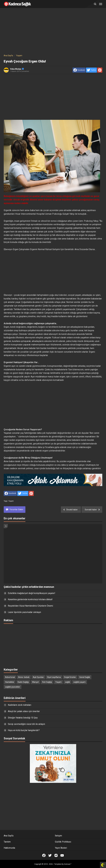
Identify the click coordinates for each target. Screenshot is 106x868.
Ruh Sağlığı (47, 682)
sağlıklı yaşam (79, 682)
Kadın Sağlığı (23, 682)
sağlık (67, 682)
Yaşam (11, 501)
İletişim (58, 836)
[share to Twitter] (91, 70)
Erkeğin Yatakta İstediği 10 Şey (23, 718)
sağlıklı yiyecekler (13, 687)
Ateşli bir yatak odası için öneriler (24, 711)
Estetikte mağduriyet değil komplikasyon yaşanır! (32, 593)
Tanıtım (7, 842)
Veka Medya (17, 69)
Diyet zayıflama (54, 677)
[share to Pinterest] (100, 70)
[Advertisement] (53, 32)
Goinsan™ (68, 864)
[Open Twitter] (50, 855)
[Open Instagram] (56, 855)
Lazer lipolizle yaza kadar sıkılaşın (24, 612)
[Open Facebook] (44, 855)
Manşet (35, 682)
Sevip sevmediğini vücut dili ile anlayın (26, 724)
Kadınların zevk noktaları (20, 705)
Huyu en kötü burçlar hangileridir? (24, 730)
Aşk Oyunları (38, 677)
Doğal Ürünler (70, 677)
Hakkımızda (9, 848)
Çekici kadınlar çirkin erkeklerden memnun (29, 587)
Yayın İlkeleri (61, 848)
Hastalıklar (10, 682)
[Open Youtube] (62, 855)
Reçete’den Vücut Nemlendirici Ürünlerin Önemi (30, 606)
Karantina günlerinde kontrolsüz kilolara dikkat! (30, 599)
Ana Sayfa (9, 836)
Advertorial (10, 677)
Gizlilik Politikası (63, 842)
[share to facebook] (79, 70)
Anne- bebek (24, 677)
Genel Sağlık (85, 677)
